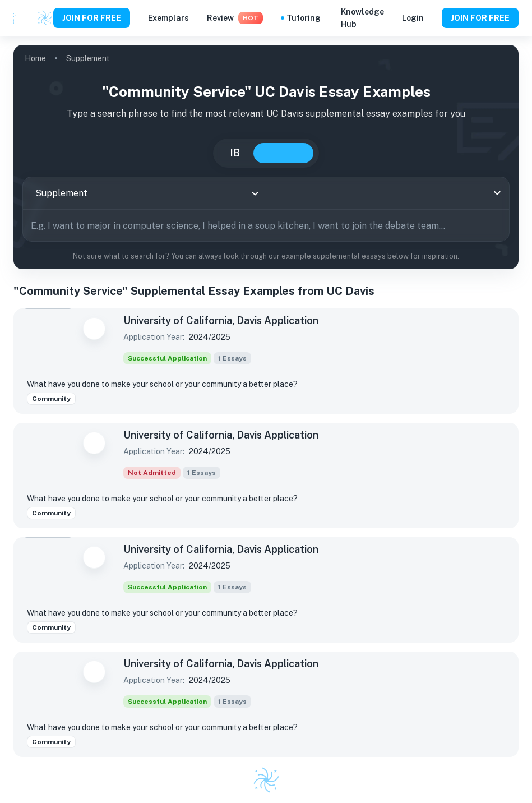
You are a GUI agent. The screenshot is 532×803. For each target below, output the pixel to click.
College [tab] (283, 153)
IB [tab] (235, 153)
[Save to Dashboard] (94, 329)
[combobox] (144, 193)
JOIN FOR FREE (92, 18)
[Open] (497, 193)
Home (35, 58)
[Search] (497, 225)
